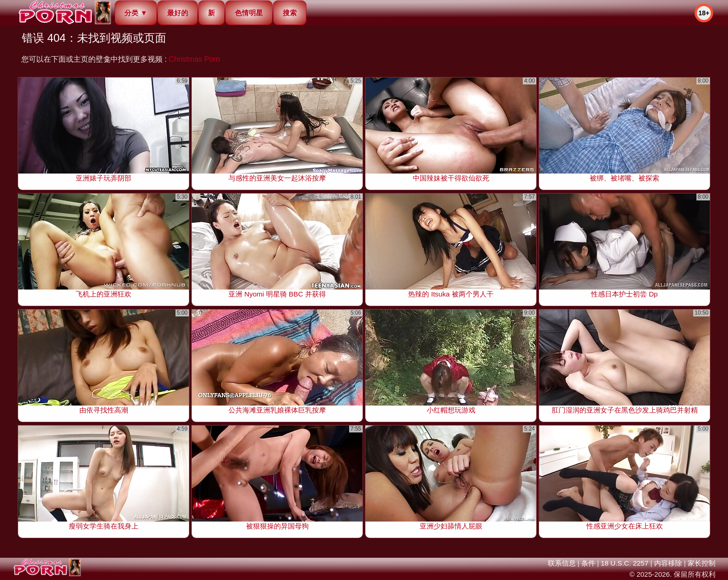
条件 (588, 563)
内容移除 (668, 563)
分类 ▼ (136, 13)
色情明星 (249, 13)
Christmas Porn (194, 59)
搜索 (290, 13)
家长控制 (702, 563)
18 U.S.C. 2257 (625, 563)
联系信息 (562, 563)
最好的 (178, 13)
